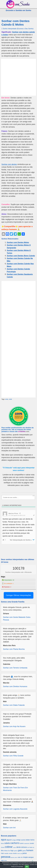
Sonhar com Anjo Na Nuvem (14, 726)
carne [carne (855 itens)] (22, 843)
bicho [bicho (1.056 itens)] (32, 840)
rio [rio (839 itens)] (22, 857)
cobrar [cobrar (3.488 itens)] (9, 847)
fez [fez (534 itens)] (33, 847)
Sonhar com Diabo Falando (14, 705)
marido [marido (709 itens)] (6, 853)
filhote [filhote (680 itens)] (6, 851)
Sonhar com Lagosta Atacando (15, 809)
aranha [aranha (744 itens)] (23, 840)
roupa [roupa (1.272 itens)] (25, 857)
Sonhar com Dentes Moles (18, 242)
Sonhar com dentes (9, 164)
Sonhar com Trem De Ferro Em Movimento (15, 789)
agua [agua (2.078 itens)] (4, 840)
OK (27, 867)
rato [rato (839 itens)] (19, 857)
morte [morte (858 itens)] (15, 853)
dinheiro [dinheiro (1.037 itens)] (24, 847)
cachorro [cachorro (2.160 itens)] (15, 843)
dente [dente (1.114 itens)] (19, 847)
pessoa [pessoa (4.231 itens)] (6, 857)
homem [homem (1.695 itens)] (30, 850)
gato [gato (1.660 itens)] (20, 850)
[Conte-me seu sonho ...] (18, 497)
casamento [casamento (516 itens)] (27, 843)
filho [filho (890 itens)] (2, 851)
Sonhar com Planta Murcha (14, 649)
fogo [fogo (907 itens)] (12, 851)
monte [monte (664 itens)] (11, 853)
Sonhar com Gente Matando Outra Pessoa (17, 619)
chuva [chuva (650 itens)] (3, 847)
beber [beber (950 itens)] (28, 840)
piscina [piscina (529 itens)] (13, 857)
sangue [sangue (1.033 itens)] (31, 857)
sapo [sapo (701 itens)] (2, 860)
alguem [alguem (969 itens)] (9, 840)
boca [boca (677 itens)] (2, 843)
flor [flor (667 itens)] (9, 851)
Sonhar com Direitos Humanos (15, 686)
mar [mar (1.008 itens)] (2, 853)
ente (7, 399)
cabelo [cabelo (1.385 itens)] (7, 843)
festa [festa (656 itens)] (31, 847)
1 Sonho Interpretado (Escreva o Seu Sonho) (17, 29)
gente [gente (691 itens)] (24, 851)
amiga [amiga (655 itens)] (14, 840)
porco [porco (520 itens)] (16, 857)
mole (10, 399)
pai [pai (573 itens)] (21, 853)
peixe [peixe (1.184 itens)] (25, 853)
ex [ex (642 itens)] (28, 847)
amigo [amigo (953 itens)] (18, 840)
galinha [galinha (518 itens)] (16, 851)
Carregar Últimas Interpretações (18, 595)
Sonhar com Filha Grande (13, 756)
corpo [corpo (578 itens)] (14, 847)
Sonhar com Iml (9, 828)
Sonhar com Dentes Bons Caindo (21, 256)
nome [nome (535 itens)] (19, 853)
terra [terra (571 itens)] (6, 860)
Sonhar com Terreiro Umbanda (15, 668)
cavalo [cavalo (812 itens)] (32, 843)
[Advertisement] (18, 77)
